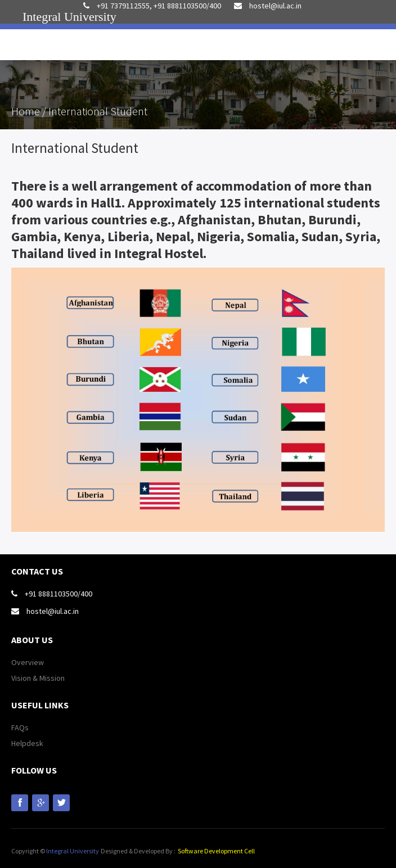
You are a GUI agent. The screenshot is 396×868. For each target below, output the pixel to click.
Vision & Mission (38, 678)
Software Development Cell (216, 851)
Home (27, 111)
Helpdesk (27, 743)
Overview (28, 662)
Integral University (73, 851)
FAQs (20, 727)
